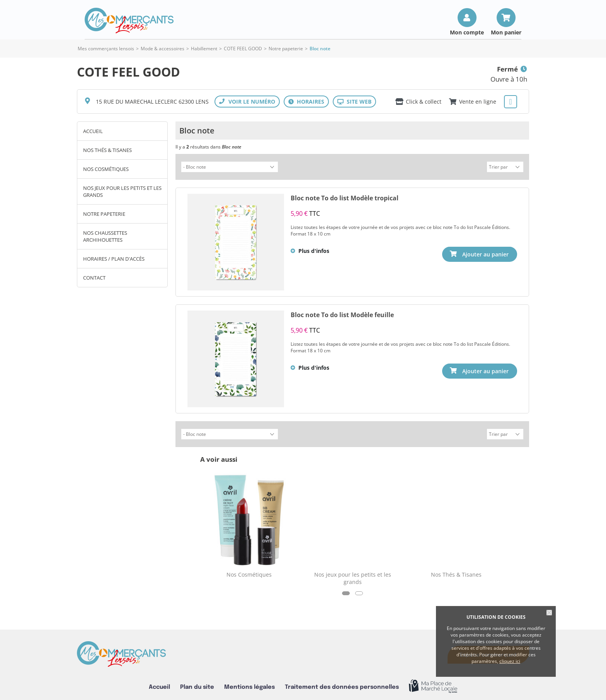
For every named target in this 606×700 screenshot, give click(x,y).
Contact (94, 278)
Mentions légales (249, 685)
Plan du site (197, 685)
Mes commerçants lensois (106, 49)
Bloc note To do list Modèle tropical (345, 197)
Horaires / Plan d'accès (114, 259)
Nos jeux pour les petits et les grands (122, 191)
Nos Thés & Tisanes (107, 150)
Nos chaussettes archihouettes (105, 236)
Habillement (204, 49)
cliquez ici (510, 661)
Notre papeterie (286, 49)
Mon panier (506, 32)
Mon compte (467, 32)
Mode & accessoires (163, 49)
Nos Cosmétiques (106, 169)
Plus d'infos (314, 250)
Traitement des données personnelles (342, 685)
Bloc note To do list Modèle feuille (342, 314)
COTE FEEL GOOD (243, 49)
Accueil (93, 131)
